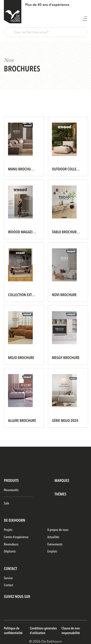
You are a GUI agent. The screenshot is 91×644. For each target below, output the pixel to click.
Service (8, 578)
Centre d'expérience (16, 537)
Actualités (53, 537)
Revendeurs (11, 545)
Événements (55, 545)
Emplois (52, 552)
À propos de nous (58, 530)
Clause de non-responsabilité (71, 631)
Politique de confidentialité (13, 631)
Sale (6, 504)
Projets (8, 530)
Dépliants (10, 552)
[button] (45, 32)
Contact (8, 585)
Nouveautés (11, 490)
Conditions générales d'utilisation (43, 631)
